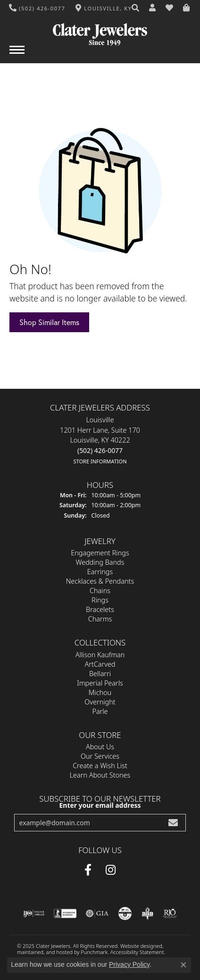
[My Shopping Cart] (187, 8)
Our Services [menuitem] (100, 756)
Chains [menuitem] (100, 591)
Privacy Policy (129, 964)
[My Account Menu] (153, 8)
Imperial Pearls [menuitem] (100, 683)
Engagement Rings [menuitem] (100, 553)
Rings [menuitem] (100, 600)
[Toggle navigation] (17, 54)
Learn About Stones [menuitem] (100, 775)
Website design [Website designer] (138, 945)
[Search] (136, 8)
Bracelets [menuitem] (100, 609)
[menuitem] (34, 913)
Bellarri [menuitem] (100, 673)
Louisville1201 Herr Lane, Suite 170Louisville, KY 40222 (100, 440)
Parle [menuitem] (100, 711)
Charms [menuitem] (100, 619)
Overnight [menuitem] (100, 701)
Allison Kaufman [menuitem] (100, 654)
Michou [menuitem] (100, 692)
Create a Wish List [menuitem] (100, 765)
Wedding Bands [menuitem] (100, 562)
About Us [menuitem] (100, 746)
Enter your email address (100, 805)
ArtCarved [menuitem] (100, 664)
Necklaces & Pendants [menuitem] (100, 581)
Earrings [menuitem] (100, 572)
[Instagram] (111, 870)
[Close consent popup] (183, 965)
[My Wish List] (170, 8)
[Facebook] (88, 870)
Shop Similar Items (49, 322)
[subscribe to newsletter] (173, 822)
